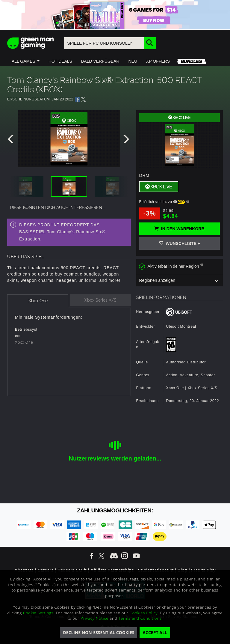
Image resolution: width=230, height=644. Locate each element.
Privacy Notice (94, 618)
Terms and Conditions (140, 618)
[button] (26, 61)
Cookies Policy (144, 613)
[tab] (38, 301)
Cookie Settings (38, 613)
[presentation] (12, 141)
